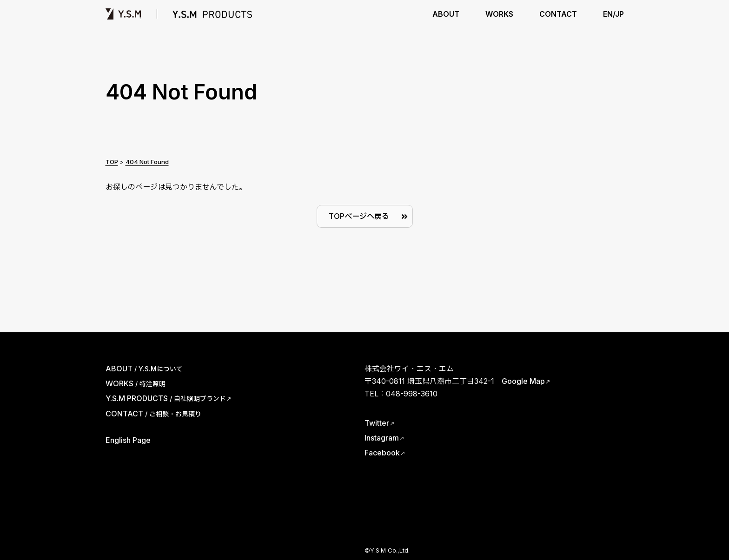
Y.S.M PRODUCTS (212, 14)
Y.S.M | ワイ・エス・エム (123, 14)
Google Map (523, 381)
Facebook (382, 453)
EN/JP (613, 14)
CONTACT (558, 14)
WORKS (499, 14)
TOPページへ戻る (359, 216)
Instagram (382, 438)
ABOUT (446, 14)
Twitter (377, 423)
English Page (128, 440)
